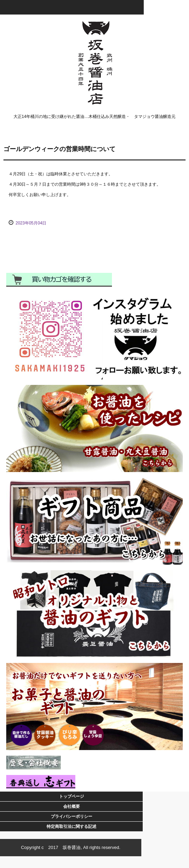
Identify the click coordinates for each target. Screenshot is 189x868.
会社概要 (72, 806)
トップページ (72, 796)
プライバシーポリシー (72, 816)
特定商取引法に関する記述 (72, 827)
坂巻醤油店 (94, 27)
